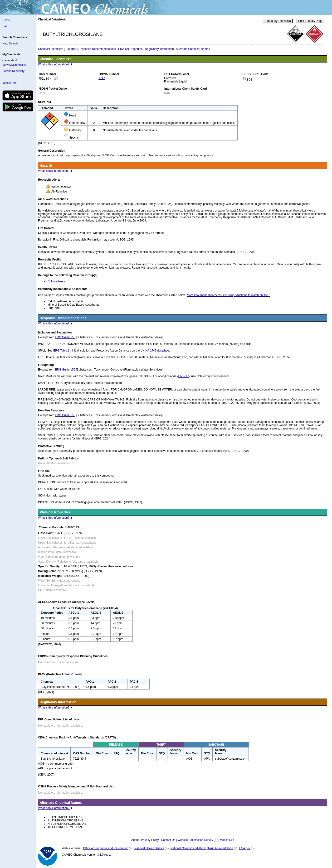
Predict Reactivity (13, 71)
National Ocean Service (149, 848)
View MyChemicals (14, 65)
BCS (250, 80)
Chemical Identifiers (51, 49)
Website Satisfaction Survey (195, 840)
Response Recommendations (97, 49)
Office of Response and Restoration (106, 848)
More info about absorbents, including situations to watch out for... (228, 295)
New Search (10, 43)
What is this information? (54, 64)
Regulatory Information (159, 49)
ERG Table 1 (61, 351)
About (135, 840)
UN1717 (184, 376)
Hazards (71, 49)
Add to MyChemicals (278, 21)
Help (5, 26)
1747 (102, 78)
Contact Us (168, 840)
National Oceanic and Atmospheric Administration (202, 848)
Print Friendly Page (310, 21)
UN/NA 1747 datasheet (155, 351)
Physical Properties (130, 49)
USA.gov (245, 848)
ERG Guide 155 (65, 337)
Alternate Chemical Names (193, 49)
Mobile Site (9, 83)
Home (6, 20)
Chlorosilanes (56, 281)
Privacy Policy (150, 840)
